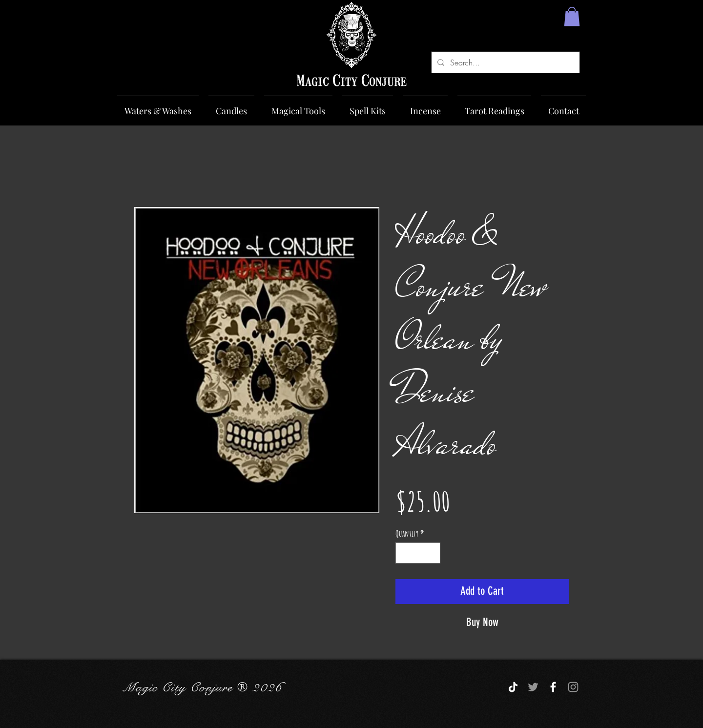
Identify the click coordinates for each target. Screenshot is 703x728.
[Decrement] (404, 553)
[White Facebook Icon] (553, 687)
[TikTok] (513, 687)
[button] (572, 16)
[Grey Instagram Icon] (573, 687)
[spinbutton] (418, 553)
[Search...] (505, 62)
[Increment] (431, 553)
